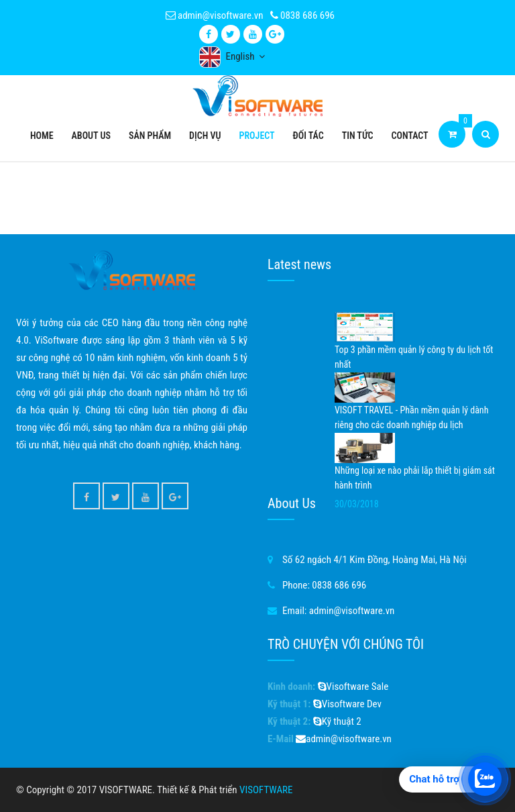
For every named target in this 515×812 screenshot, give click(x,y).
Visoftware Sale (353, 687)
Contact (410, 136)
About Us (91, 136)
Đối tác (308, 136)
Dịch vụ (205, 136)
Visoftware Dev (347, 704)
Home (42, 136)
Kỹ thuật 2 (337, 721)
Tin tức (358, 136)
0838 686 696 (302, 15)
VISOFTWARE (266, 790)
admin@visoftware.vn (215, 15)
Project (257, 136)
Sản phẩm (150, 136)
